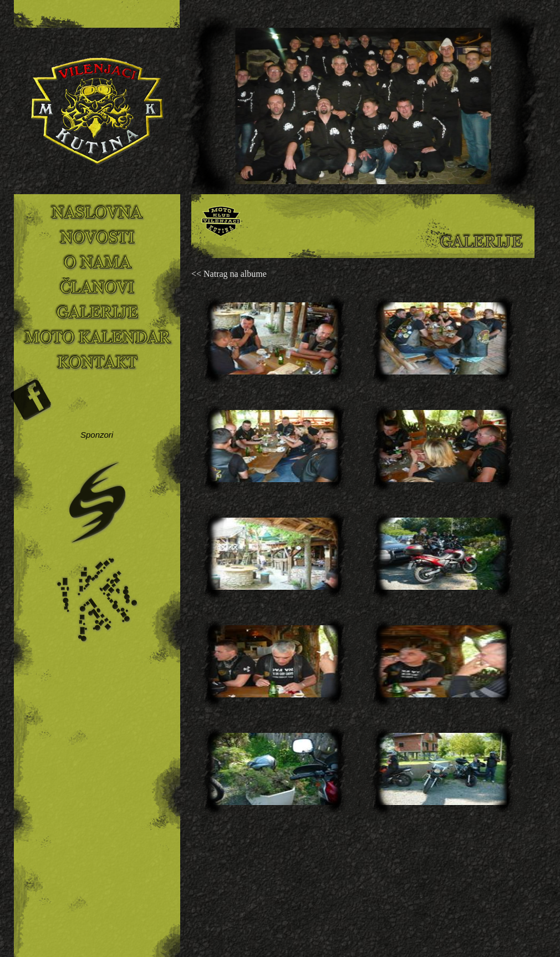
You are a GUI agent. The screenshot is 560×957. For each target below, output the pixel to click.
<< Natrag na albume (229, 274)
